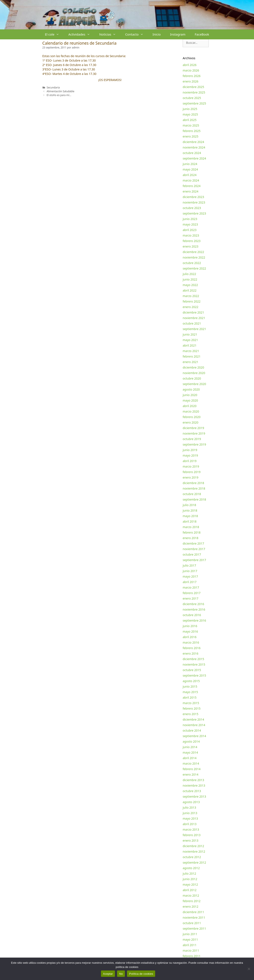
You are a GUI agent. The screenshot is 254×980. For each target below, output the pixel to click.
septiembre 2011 (194, 928)
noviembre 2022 (194, 257)
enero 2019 (190, 477)
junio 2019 (190, 450)
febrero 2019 (192, 472)
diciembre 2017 (193, 543)
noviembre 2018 (194, 488)
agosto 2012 (191, 868)
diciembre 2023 (193, 197)
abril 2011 (190, 945)
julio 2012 (189, 873)
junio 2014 (190, 747)
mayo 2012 (190, 884)
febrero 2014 (192, 769)
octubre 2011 (192, 923)
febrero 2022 (192, 301)
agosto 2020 (191, 389)
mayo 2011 (190, 939)
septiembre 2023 (194, 213)
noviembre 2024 (194, 147)
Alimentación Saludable (60, 91)
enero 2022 (190, 307)
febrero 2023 (192, 241)
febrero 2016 (192, 648)
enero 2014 (190, 774)
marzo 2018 (191, 527)
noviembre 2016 (194, 609)
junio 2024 (190, 164)
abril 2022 (190, 290)
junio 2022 (190, 279)
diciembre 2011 (193, 912)
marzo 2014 (191, 763)
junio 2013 (190, 813)
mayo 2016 (190, 631)
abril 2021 (190, 345)
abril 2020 (190, 406)
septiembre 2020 (194, 384)
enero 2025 (190, 136)
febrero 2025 (192, 131)
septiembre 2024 (194, 158)
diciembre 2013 (193, 780)
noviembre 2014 (194, 725)
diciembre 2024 (193, 142)
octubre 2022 (192, 263)
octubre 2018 (192, 494)
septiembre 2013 (194, 796)
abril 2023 (190, 230)
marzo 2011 (191, 950)
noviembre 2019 (194, 433)
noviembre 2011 (194, 917)
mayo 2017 (190, 576)
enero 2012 (190, 906)
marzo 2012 (191, 895)
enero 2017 (190, 598)
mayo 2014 (190, 752)
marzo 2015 (191, 703)
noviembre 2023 (194, 202)
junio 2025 (190, 109)
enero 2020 (190, 422)
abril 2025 (190, 120)
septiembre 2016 (194, 620)
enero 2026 (190, 81)
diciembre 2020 (193, 367)
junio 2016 (190, 626)
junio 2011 (190, 934)
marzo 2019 (191, 466)
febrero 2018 (192, 532)
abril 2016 (190, 637)
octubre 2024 (192, 153)
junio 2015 (190, 686)
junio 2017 (190, 571)
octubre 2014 (192, 730)
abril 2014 (190, 758)
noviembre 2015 (194, 664)
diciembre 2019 (193, 428)
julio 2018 (189, 505)
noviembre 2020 (194, 373)
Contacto (136, 34)
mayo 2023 (190, 224)
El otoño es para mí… (59, 95)
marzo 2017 (191, 587)
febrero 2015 (192, 708)
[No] (249, 969)
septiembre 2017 (194, 560)
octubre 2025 (192, 98)
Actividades (81, 34)
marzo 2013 (191, 829)
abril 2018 (190, 521)
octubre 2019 (192, 439)
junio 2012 (190, 879)
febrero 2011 (192, 956)
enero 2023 (190, 246)
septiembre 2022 (194, 268)
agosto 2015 (191, 681)
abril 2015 (190, 697)
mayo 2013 (190, 818)
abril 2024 (190, 175)
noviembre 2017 (194, 549)
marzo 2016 (191, 642)
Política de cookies (141, 974)
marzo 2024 (191, 180)
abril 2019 (190, 461)
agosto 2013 (191, 802)
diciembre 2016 (193, 604)
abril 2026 (190, 65)
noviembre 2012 (194, 851)
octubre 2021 (192, 323)
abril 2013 (190, 824)
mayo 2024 (190, 169)
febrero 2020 (192, 417)
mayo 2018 (190, 516)
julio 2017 (189, 565)
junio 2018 (190, 510)
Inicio (157, 34)
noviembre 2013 (194, 785)
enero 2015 (190, 714)
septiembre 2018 (194, 499)
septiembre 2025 (194, 103)
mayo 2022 (190, 285)
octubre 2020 (192, 378)
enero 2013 (190, 840)
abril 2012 (190, 890)
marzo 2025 (191, 125)
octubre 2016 (192, 615)
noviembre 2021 (194, 318)
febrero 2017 (192, 593)
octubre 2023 (192, 208)
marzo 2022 (191, 296)
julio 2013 (189, 807)
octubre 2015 (192, 670)
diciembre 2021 (193, 312)
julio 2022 (189, 274)
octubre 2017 (192, 554)
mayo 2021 (190, 340)
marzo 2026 (191, 70)
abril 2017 (190, 582)
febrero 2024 (192, 186)
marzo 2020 (191, 411)
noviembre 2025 (194, 92)
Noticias (110, 34)
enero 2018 (190, 538)
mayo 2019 (190, 455)
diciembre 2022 (193, 252)
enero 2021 (190, 362)
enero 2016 (190, 653)
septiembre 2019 (194, 444)
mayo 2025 (190, 114)
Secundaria (53, 87)
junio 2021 (190, 334)
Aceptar (108, 974)
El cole (54, 34)
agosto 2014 (191, 741)
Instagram (178, 34)
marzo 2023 (191, 235)
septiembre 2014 (194, 736)
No (121, 974)
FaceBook (202, 34)
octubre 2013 (192, 791)
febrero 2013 (192, 835)
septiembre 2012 (194, 862)
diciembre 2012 (193, 846)
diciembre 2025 (193, 87)
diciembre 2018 (193, 483)
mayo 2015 (190, 692)
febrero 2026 (192, 76)
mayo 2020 (190, 400)
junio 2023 (190, 219)
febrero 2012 (192, 901)
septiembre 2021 (194, 329)
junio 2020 (190, 395)
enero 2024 (190, 191)
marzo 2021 (191, 351)
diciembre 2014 (193, 719)
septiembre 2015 (194, 675)
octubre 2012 (192, 857)
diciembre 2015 (193, 659)
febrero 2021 (192, 356)
